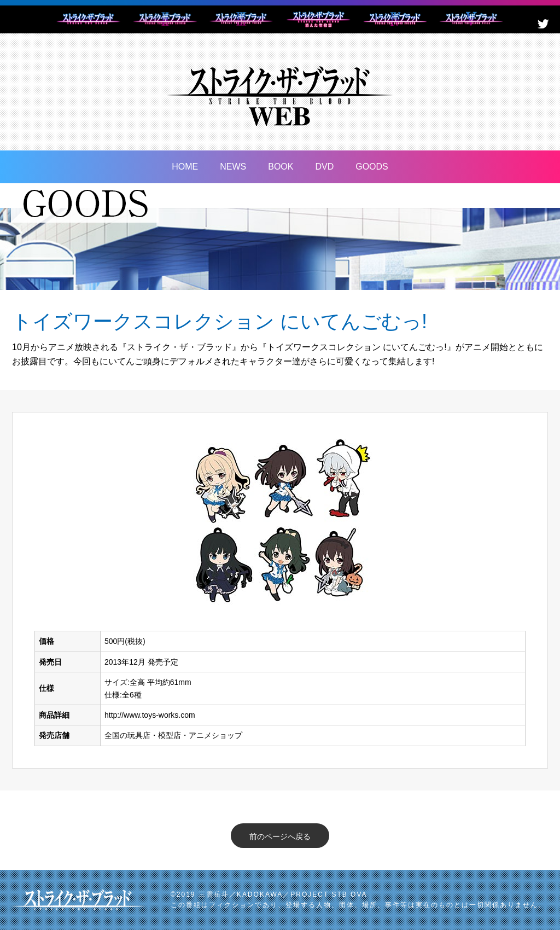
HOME (185, 167)
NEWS (233, 167)
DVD (324, 167)
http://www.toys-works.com (150, 715)
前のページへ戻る (280, 836)
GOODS (372, 167)
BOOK (281, 167)
